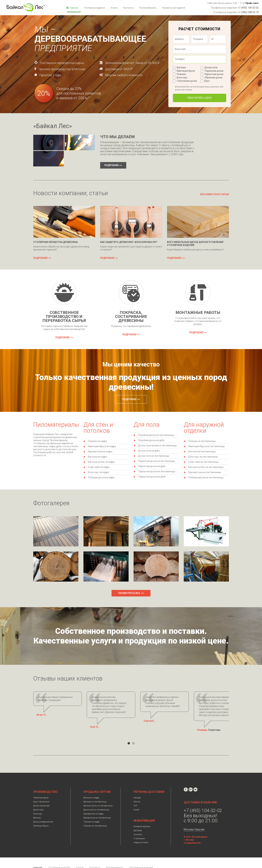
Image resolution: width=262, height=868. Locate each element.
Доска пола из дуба (149, 451)
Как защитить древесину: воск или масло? (129, 242)
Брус (207, 81)
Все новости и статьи (215, 194)
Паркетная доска (214, 74)
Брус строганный (41, 796)
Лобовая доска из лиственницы (206, 477)
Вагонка (181, 67)
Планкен (181, 74)
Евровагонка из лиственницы (205, 472)
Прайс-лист (252, 3)
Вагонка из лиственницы (95, 796)
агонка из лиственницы (203, 451)
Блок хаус (182, 78)
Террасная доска (214, 71)
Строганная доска (187, 81)
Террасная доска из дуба (152, 477)
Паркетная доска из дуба (152, 466)
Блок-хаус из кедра (98, 472)
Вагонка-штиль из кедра (101, 462)
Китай (136, 804)
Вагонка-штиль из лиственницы (206, 467)
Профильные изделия (174, 8)
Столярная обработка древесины (56, 242)
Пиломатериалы (148, 8)
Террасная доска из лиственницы (157, 471)
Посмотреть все (129, 593)
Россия (137, 796)
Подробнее (112, 165)
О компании (139, 833)
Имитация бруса (186, 71)
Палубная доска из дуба (151, 440)
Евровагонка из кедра (100, 451)
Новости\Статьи (141, 837)
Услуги (114, 8)
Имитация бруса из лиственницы (206, 446)
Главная (74, 8)
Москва (137, 792)
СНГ (136, 800)
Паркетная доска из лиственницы (157, 461)
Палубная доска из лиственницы (156, 435)
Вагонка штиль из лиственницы (98, 800)
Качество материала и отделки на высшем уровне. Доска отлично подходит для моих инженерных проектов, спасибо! (195, 700)
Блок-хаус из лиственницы (203, 457)
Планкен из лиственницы (95, 820)
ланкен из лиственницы (203, 441)
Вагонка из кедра (97, 457)
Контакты (128, 8)
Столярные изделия (94, 8)
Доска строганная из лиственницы (157, 445)
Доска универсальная (43, 816)
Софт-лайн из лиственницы (203, 462)
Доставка (138, 824)
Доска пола (211, 67)
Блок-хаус (38, 808)
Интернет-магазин (142, 820)
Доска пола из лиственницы (154, 456)
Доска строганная (41, 800)
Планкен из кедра (97, 441)
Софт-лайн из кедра (99, 467)
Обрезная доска (213, 78)
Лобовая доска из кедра (101, 477)
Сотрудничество (192, 837)
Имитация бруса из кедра (102, 446)
